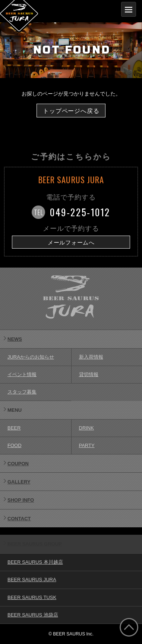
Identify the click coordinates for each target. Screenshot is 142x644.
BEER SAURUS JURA (32, 580)
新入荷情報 (91, 357)
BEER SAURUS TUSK (32, 597)
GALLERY (19, 482)
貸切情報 (89, 374)
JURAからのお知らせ (31, 357)
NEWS (15, 339)
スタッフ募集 (22, 392)
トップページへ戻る (71, 111)
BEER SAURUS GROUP (35, 544)
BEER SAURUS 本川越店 (35, 562)
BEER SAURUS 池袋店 (33, 615)
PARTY (87, 445)
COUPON (18, 464)
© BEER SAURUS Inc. (71, 634)
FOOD (15, 445)
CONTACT (19, 519)
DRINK (86, 428)
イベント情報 (22, 374)
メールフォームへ (71, 243)
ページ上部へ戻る (129, 627)
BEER (14, 428)
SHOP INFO (21, 500)
